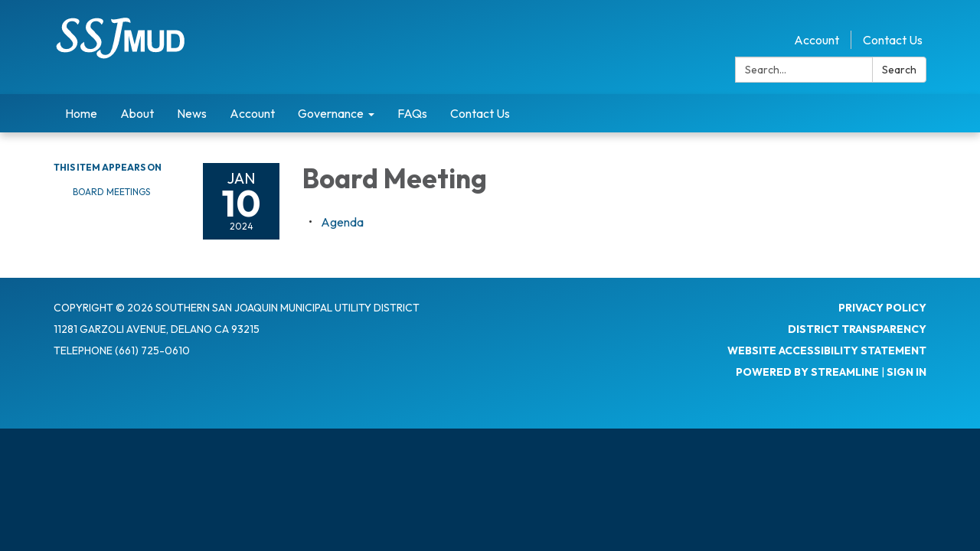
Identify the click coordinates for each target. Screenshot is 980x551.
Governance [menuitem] (331, 113)
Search (899, 70)
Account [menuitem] (252, 113)
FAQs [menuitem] (412, 113)
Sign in (906, 372)
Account (817, 40)
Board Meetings (111, 192)
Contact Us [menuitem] (480, 113)
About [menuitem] (137, 113)
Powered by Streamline (807, 372)
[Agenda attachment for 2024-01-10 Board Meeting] (342, 222)
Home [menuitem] (81, 113)
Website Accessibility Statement (827, 350)
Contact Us (893, 40)
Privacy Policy (882, 308)
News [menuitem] (192, 113)
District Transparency (857, 329)
